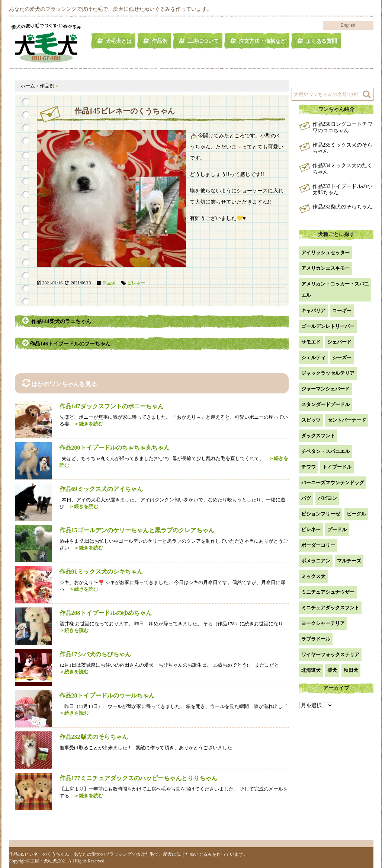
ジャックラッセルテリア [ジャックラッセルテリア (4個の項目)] (328, 373)
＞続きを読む (86, 424)
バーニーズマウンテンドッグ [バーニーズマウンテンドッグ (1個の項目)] (333, 483)
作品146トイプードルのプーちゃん (67, 343)
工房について (203, 41)
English (348, 25)
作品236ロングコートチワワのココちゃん (342, 127)
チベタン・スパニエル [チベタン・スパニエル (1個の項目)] (325, 451)
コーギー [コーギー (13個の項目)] (342, 311)
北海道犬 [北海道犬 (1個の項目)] (311, 670)
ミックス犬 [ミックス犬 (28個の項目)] (313, 576)
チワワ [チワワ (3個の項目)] (309, 467)
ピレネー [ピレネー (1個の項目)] (311, 529)
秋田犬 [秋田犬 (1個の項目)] (351, 670)
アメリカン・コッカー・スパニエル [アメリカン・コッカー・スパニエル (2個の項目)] (335, 289)
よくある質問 (321, 41)
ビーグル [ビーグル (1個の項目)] (356, 514)
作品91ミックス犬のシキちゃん (101, 572)
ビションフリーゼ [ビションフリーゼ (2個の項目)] (321, 514)
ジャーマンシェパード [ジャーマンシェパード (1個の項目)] (325, 389)
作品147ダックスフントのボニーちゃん (112, 406)
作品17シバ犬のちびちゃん (95, 654)
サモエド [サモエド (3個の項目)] (311, 342)
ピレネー (136, 283)
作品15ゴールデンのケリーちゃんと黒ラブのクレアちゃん (137, 530)
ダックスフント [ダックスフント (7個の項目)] (318, 436)
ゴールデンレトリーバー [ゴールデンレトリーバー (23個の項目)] (328, 326)
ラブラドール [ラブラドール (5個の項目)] (316, 639)
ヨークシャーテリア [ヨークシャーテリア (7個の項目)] (323, 623)
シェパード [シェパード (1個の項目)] (339, 342)
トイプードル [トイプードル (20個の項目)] (337, 467)
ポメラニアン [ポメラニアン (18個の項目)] (316, 561)
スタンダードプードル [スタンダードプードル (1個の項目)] (325, 404)
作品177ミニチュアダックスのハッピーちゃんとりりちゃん (138, 778)
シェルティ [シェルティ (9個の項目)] (313, 358)
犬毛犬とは (119, 41)
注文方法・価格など (262, 41)
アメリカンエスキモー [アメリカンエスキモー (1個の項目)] (325, 268)
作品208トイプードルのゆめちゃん (106, 613)
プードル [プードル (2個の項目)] (337, 529)
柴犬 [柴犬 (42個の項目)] (332, 670)
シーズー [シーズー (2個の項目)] (342, 358)
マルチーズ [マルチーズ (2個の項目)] (349, 561)
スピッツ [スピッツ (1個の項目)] (311, 420)
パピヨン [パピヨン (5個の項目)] (327, 498)
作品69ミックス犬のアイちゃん (101, 489)
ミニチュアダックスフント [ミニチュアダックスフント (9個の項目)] (330, 608)
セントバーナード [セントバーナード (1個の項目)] (347, 420)
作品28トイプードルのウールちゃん (107, 695)
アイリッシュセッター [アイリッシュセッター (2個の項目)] (325, 253)
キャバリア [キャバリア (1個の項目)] (313, 311)
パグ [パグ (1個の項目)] (306, 498)
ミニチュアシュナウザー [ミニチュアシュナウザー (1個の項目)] (328, 592)
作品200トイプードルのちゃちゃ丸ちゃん (115, 448)
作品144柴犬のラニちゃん (57, 320)
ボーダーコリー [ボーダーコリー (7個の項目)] (318, 545)
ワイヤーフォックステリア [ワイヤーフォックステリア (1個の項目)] (330, 655)
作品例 (160, 41)
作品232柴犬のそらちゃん (94, 737)
